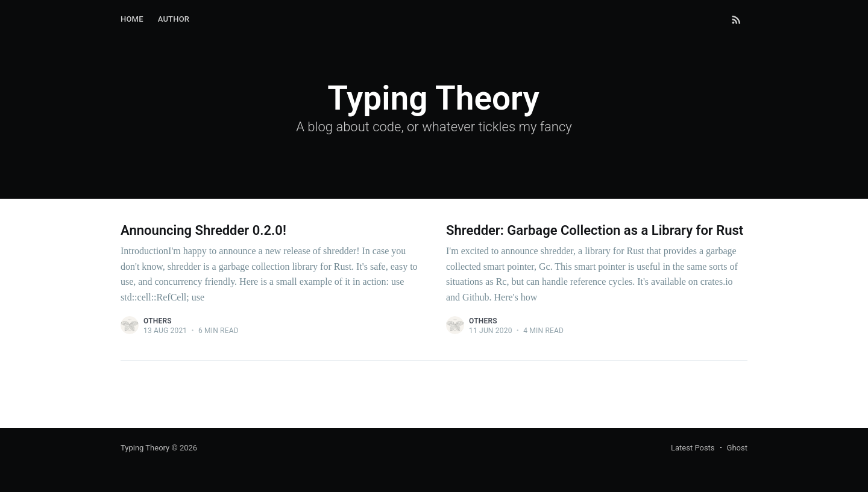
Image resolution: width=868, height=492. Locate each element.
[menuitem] (132, 20)
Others (158, 321)
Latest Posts (693, 448)
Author (174, 19)
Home (132, 19)
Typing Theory (145, 448)
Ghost (737, 448)
